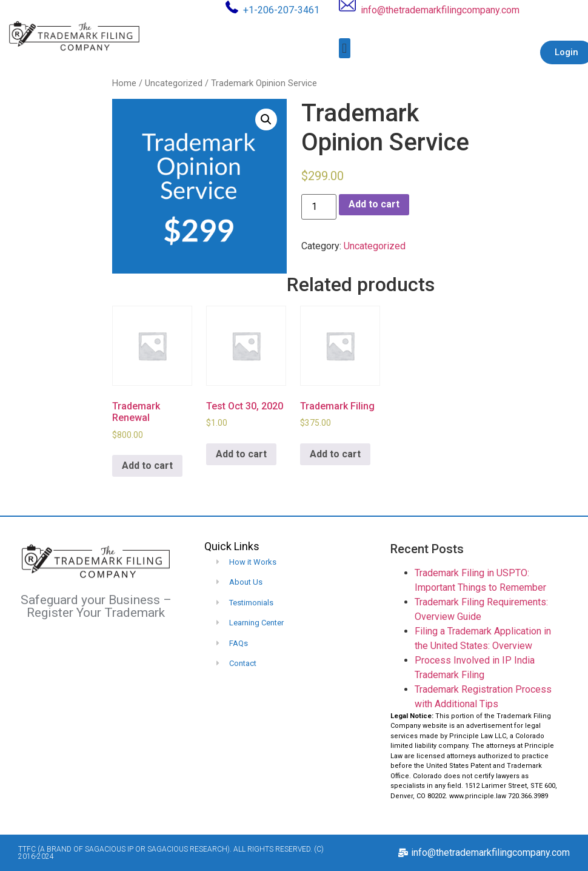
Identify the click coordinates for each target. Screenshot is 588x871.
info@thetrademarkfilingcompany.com (440, 10)
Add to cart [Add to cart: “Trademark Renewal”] (147, 466)
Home (124, 83)
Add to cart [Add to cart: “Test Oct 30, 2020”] (241, 454)
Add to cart (374, 204)
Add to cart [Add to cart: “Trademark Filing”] (335, 454)
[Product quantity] (319, 207)
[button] (345, 48)
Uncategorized (174, 83)
